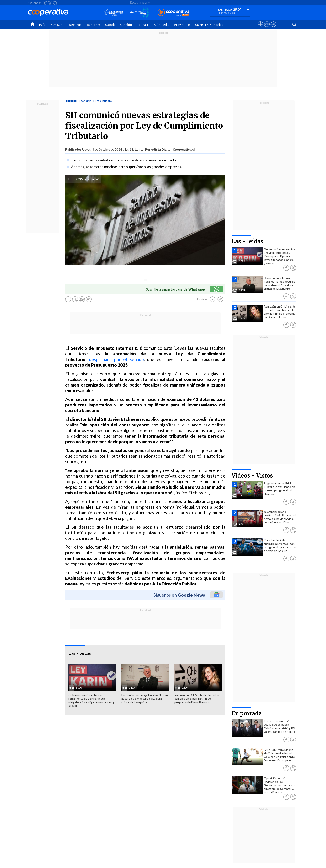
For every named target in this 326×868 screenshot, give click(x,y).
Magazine (57, 25)
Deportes (75, 25)
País (42, 25)
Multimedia (161, 25)
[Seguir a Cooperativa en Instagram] (55, 3)
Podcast (142, 25)
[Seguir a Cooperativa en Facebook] (45, 3)
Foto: (72, 179)
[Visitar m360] (267, 28)
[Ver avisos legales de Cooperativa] (260, 28)
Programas (182, 25)
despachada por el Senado (116, 359)
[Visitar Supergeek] (273, 28)
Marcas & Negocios (209, 25)
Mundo (110, 25)
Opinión (126, 25)
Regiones (94, 25)
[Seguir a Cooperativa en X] (50, 3)
